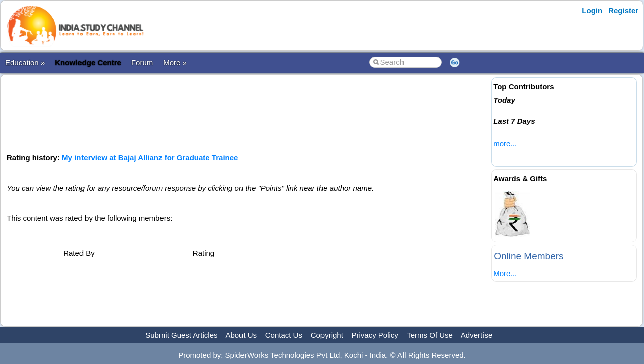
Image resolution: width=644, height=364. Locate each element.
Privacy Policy (375, 335)
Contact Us (284, 335)
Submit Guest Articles (181, 335)
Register (623, 10)
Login (592, 10)
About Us (241, 335)
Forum (142, 63)
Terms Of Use (430, 335)
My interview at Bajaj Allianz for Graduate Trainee (150, 158)
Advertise (477, 335)
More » (175, 63)
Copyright (327, 335)
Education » (25, 63)
